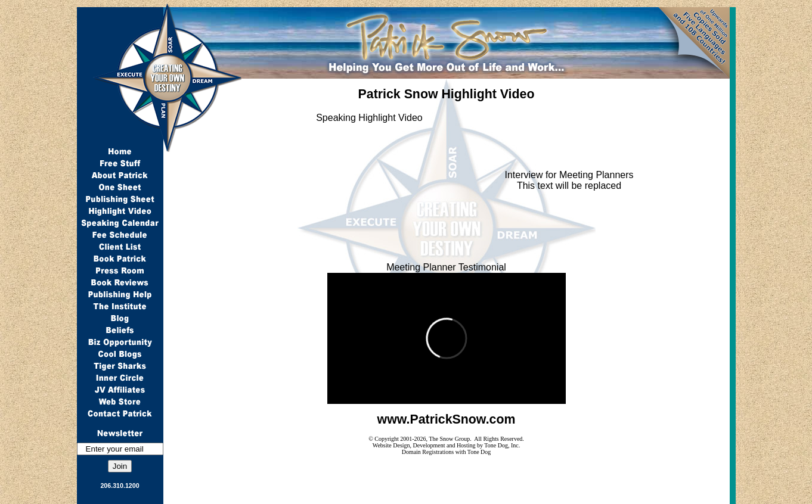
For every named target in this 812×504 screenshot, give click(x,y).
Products (375, 497)
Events (455, 497)
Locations (328, 497)
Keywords (233, 497)
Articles (417, 497)
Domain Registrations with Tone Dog (447, 452)
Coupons (281, 497)
